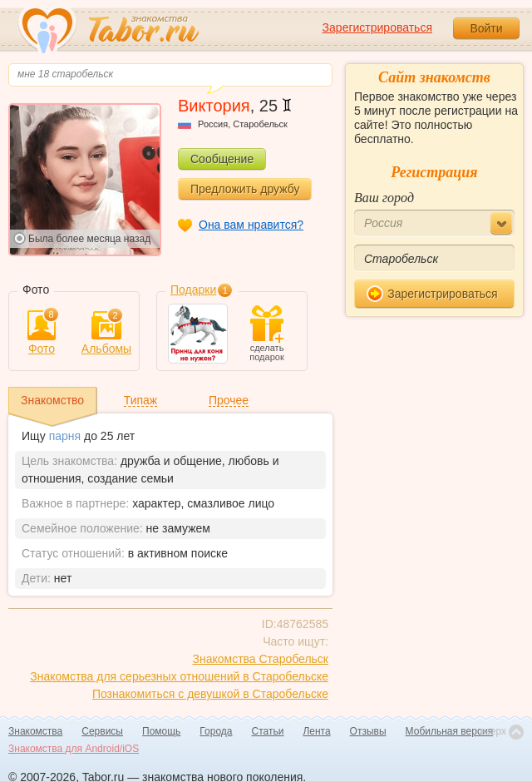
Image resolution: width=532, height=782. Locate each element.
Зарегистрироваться (377, 27)
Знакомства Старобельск (260, 659)
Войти (486, 28)
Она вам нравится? (251, 225)
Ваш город (384, 198)
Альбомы (106, 333)
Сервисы (102, 731)
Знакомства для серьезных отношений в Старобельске (179, 676)
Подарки (193, 290)
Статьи (268, 731)
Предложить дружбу (245, 189)
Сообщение (222, 159)
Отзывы (368, 731)
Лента (316, 731)
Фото (42, 333)
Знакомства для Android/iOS (74, 749)
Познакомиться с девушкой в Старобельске (210, 694)
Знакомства (35, 731)
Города (216, 731)
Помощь (161, 731)
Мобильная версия (450, 731)
